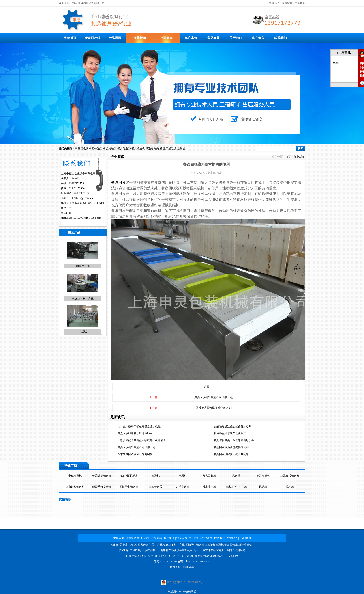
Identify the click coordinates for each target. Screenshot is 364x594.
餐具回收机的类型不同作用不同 (136, 447)
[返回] (206, 387)
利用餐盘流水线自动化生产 (230, 433)
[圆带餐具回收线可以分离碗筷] (213, 408)
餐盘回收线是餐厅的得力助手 (135, 433)
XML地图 (245, 538)
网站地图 (232, 538)
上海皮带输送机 (290, 476)
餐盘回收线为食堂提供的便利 (231, 447)
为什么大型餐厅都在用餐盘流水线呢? (140, 426)
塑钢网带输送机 (129, 487)
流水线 (290, 487)
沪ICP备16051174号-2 (131, 550)
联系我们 (300, 3)
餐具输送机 (138, 149)
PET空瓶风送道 (129, 476)
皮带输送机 (263, 476)
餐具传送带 (124, 149)
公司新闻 (166, 38)
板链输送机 (245, 545)
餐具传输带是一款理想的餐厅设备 (234, 440)
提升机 (181, 149)
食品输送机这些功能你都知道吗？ (234, 426)
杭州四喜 (189, 567)
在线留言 (287, 3)
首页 (288, 157)
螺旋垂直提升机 (102, 487)
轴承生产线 (83, 266)
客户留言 (258, 38)
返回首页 (274, 3)
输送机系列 (133, 538)
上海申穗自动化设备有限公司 (175, 550)
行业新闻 (139, 38)
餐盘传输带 (110, 149)
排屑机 (182, 476)
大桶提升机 (182, 487)
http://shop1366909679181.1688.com (81, 218)
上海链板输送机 (75, 487)
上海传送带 (156, 487)
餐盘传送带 (96, 149)
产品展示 (115, 38)
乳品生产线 (156, 545)
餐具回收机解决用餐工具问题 (231, 454)
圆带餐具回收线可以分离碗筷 (135, 454)
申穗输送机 (75, 476)
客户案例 (191, 38)
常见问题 (213, 38)
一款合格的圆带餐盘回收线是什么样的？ (142, 440)
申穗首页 (70, 38)
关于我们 (236, 38)
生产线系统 (170, 149)
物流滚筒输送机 (102, 476)
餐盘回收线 (92, 38)
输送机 (158, 149)
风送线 (83, 331)
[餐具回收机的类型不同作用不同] (213, 397)
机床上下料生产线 (83, 299)
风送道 (150, 149)
